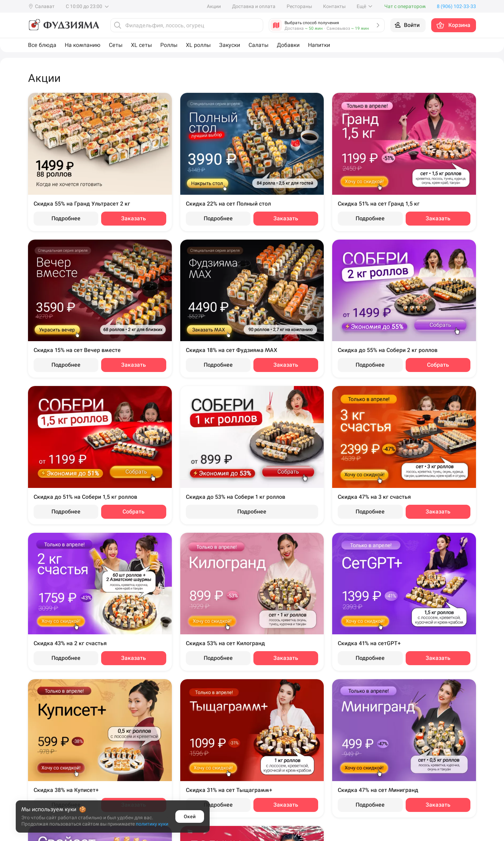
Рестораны (299, 6)
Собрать (438, 365)
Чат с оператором (405, 6)
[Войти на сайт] (408, 25)
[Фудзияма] (64, 25)
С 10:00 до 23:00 (88, 6)
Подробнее (66, 218)
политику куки (152, 824)
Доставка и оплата (254, 6)
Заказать (134, 218)
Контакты (334, 6)
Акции (214, 6)
